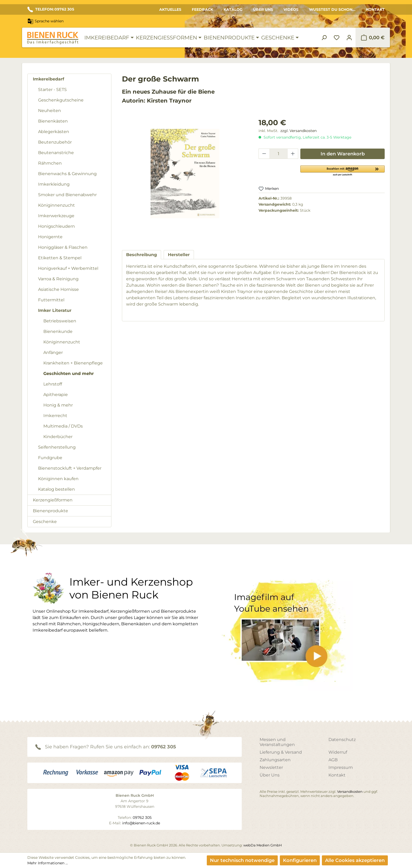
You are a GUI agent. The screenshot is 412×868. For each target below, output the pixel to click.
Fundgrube (50, 458)
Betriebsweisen (60, 321)
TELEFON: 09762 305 (51, 9)
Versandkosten (350, 791)
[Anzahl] (279, 154)
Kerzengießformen (53, 500)
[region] (185, 179)
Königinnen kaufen (58, 479)
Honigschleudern (56, 226)
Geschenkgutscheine (61, 100)
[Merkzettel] (337, 38)
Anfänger (53, 352)
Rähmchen (50, 163)
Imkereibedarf (48, 79)
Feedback (202, 9)
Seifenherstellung (57, 447)
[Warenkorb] (373, 38)
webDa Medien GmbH (263, 845)
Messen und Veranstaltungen (277, 742)
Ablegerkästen (54, 132)
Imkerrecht (55, 416)
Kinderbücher (58, 437)
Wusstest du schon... (332, 9)
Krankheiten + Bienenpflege (73, 363)
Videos (291, 9)
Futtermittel (51, 300)
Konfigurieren (300, 860)
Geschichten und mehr (69, 374)
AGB (333, 760)
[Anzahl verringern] (264, 154)
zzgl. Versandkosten (298, 131)
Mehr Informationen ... (48, 863)
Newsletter (271, 767)
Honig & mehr (58, 405)
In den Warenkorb (343, 154)
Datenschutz (342, 740)
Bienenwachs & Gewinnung (67, 174)
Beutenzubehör (55, 142)
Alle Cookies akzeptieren (355, 860)
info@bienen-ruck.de (141, 823)
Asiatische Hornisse (58, 289)
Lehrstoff (53, 384)
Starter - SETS (52, 90)
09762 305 (164, 747)
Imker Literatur (55, 310)
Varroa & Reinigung (58, 279)
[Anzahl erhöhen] (293, 154)
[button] (343, 170)
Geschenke (45, 522)
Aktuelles (170, 9)
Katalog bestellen (56, 489)
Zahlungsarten (275, 760)
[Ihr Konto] (349, 38)
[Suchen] (324, 38)
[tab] (141, 255)
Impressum (341, 767)
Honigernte (50, 237)
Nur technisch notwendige (242, 860)
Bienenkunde (58, 331)
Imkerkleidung (54, 184)
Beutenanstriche (56, 153)
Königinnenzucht (56, 205)
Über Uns (263, 9)
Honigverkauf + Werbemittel (68, 268)
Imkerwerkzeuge (56, 216)
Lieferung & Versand (281, 752)
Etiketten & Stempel (60, 258)
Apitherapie (56, 395)
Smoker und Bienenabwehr (67, 195)
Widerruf (338, 752)
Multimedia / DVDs (63, 426)
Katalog (233, 9)
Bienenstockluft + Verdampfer (70, 468)
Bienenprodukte (50, 511)
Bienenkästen (53, 121)
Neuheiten (50, 111)
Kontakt (375, 9)
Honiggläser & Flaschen (63, 247)
